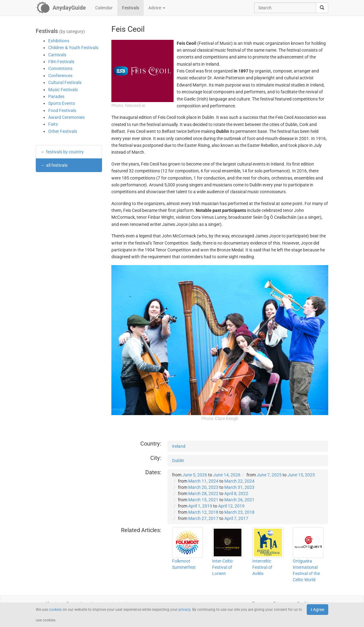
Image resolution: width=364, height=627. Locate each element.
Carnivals (57, 55)
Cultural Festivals (65, 82)
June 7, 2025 (269, 475)
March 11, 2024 (203, 481)
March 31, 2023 (239, 487)
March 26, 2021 (239, 500)
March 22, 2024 (239, 481)
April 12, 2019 (231, 506)
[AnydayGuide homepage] (61, 8)
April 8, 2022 (236, 494)
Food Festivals (62, 110)
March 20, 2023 (203, 487)
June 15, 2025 (301, 475)
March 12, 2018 (203, 512)
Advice (157, 8)
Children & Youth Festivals (73, 48)
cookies (55, 610)
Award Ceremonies (66, 117)
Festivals (131, 8)
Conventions (60, 68)
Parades (56, 96)
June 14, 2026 (227, 475)
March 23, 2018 (239, 512)
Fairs (53, 124)
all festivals (57, 165)
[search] (322, 8)
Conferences (60, 76)
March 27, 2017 (203, 518)
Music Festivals (63, 90)
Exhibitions (59, 41)
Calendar (104, 8)
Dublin (178, 461)
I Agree (317, 610)
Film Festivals (61, 62)
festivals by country (65, 152)
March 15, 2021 (203, 500)
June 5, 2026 (195, 475)
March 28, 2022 (203, 494)
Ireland (179, 446)
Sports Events (62, 103)
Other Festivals (63, 131)
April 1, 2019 (200, 506)
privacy (184, 610)
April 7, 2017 (236, 518)
